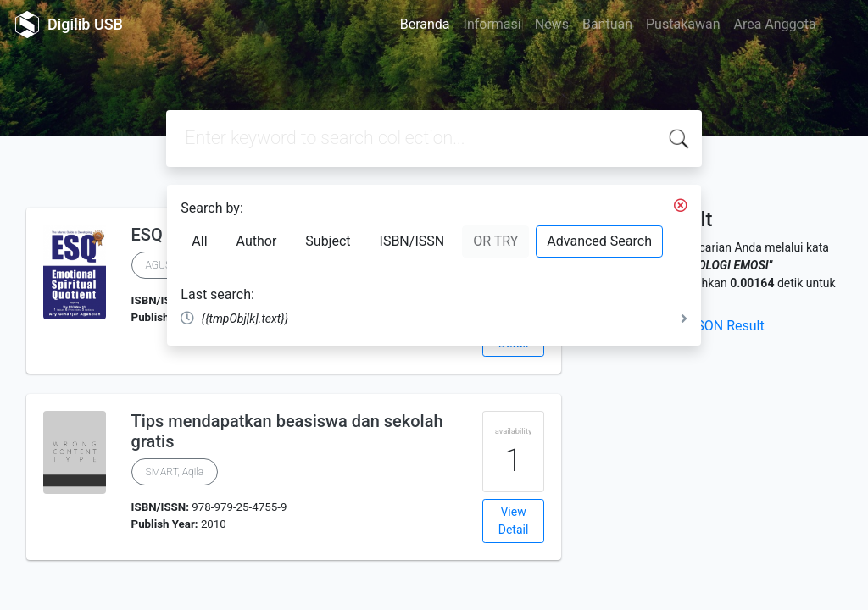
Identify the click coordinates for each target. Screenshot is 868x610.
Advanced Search (599, 241)
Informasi (492, 24)
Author (257, 241)
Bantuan (607, 24)
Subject (328, 241)
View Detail (514, 521)
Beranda (425, 24)
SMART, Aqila (175, 472)
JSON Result (726, 326)
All (199, 241)
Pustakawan (683, 24)
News (552, 24)
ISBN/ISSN (412, 241)
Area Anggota (775, 24)
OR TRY (495, 241)
